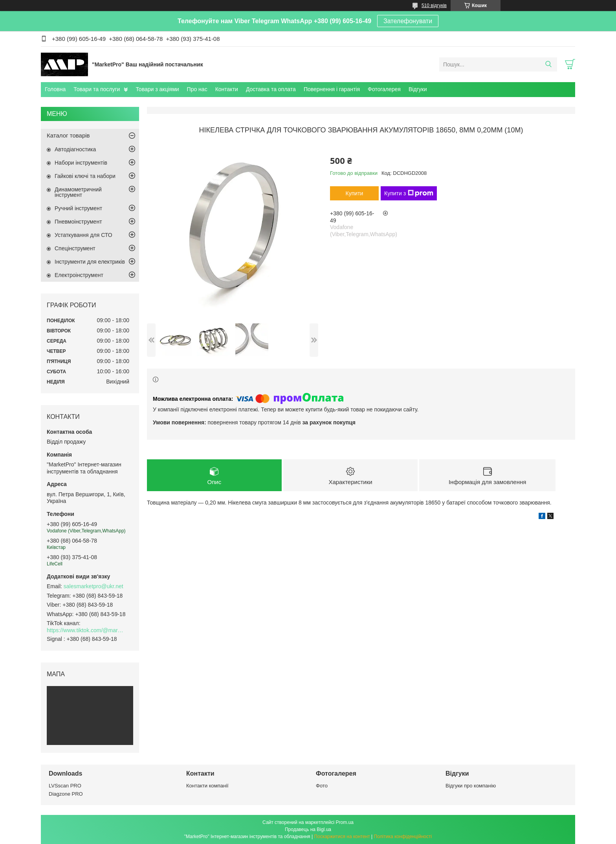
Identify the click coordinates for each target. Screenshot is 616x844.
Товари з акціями (157, 89)
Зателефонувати (408, 21)
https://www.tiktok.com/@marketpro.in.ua (86, 630)
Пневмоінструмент (78, 222)
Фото (322, 786)
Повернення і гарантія (332, 89)
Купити (355, 193)
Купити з (409, 193)
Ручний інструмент (78, 208)
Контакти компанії (207, 786)
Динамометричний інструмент (78, 192)
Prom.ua (345, 822)
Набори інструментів (81, 163)
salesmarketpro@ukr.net (93, 586)
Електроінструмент (79, 275)
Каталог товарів (68, 135)
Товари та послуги (97, 89)
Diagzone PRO (66, 794)
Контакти (227, 89)
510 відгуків (434, 6)
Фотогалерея (384, 89)
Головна (55, 89)
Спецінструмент (75, 248)
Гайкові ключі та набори (85, 176)
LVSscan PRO (65, 786)
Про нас (197, 89)
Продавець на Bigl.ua (308, 829)
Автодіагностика (75, 149)
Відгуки (418, 89)
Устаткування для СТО (83, 235)
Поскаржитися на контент (342, 837)
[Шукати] (548, 64)
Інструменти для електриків (90, 262)
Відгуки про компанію (471, 786)
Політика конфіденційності (403, 837)
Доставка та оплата (271, 89)
